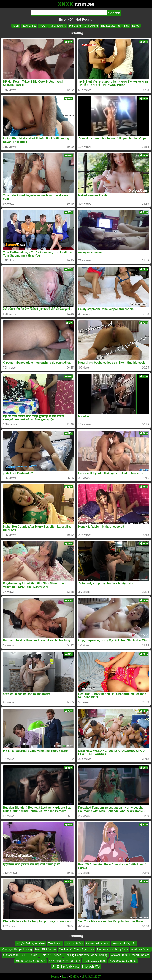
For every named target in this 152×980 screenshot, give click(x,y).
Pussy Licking (57, 26)
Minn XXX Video (45, 949)
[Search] (69, 13)
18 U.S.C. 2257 (91, 977)
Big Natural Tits (111, 26)
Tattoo (136, 26)
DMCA (75, 977)
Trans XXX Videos (95, 961)
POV (42, 26)
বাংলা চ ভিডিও (74, 943)
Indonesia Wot (91, 967)
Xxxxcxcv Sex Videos (123, 961)
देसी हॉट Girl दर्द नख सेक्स (30, 943)
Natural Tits (29, 26)
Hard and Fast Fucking (84, 26)
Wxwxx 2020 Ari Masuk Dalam (130, 955)
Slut (126, 26)
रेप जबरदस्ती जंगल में (97, 943)
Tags (65, 977)
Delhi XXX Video (51, 955)
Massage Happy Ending (17, 949)
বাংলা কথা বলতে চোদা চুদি (64, 961)
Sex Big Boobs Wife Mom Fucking (86, 955)
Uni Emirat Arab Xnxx (65, 967)
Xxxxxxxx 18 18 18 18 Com (20, 955)
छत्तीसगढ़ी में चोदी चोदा (124, 943)
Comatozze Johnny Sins (112, 949)
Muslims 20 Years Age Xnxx (76, 949)
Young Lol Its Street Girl (31, 961)
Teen (16, 26)
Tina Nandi (55, 943)
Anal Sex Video (141, 949)
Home (55, 977)
